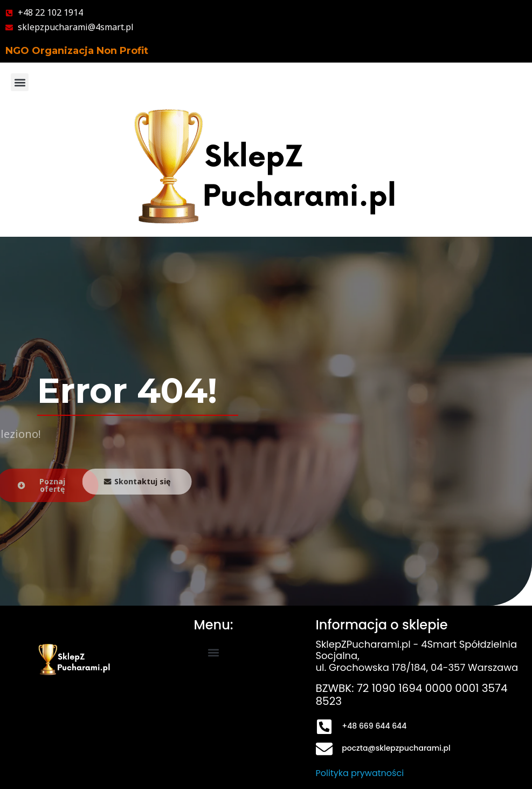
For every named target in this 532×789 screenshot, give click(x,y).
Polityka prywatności (360, 773)
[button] (20, 82)
